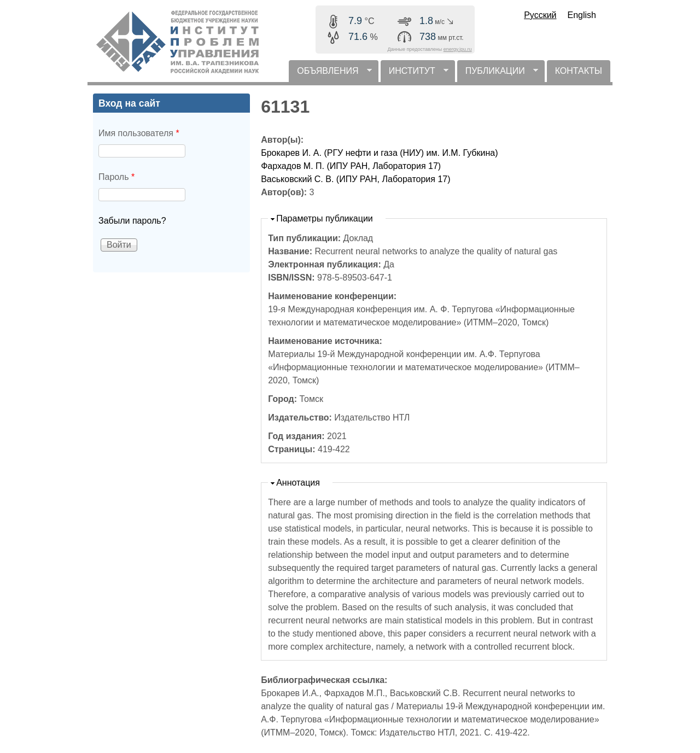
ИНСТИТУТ (415, 74)
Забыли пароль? (132, 221)
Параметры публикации (325, 218)
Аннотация (298, 483)
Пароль (116, 177)
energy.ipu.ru (458, 49)
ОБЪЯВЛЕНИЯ (330, 74)
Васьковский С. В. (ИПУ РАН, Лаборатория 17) (355, 179)
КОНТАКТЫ (579, 71)
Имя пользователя (139, 133)
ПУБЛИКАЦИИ (498, 74)
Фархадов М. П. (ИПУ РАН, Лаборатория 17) (351, 166)
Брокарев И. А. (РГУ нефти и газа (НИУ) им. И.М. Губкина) (379, 153)
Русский (540, 15)
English (582, 15)
